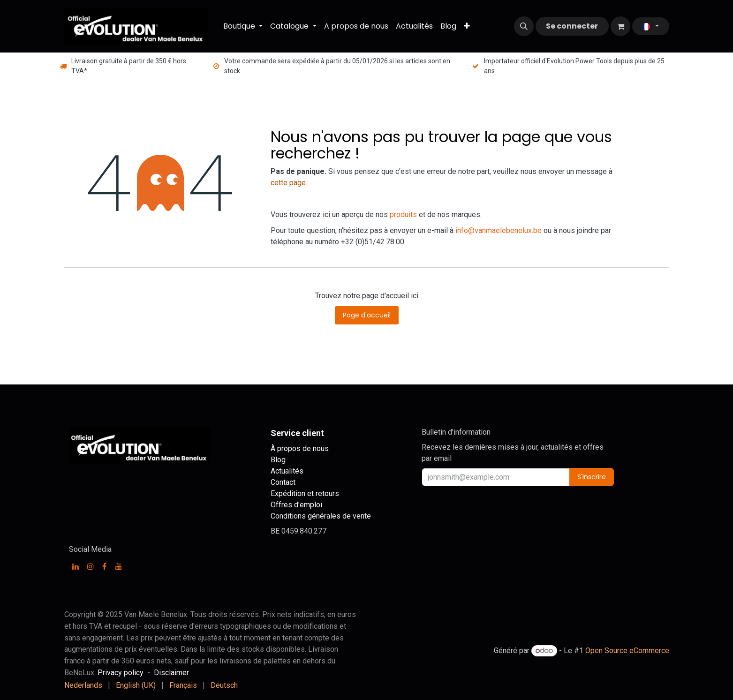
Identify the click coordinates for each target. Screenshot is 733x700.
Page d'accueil (367, 315)
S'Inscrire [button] (592, 477)
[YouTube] (119, 566)
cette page (288, 183)
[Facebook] (104, 566)
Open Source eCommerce (627, 651)
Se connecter (572, 26)
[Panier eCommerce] (620, 26)
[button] (524, 26)
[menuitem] (243, 26)
